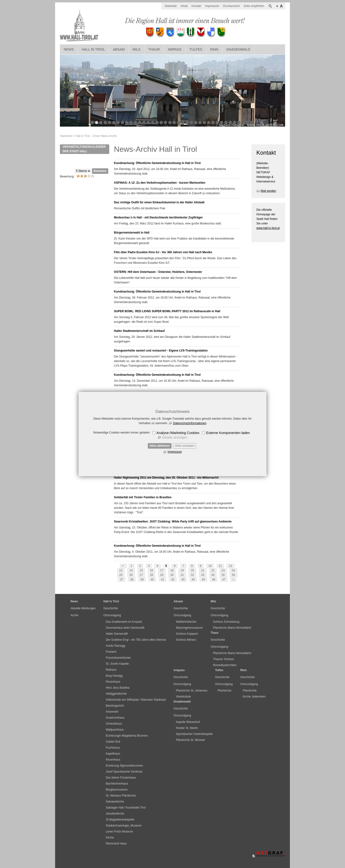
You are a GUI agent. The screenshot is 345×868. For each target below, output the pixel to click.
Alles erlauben (185, 446)
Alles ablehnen (160, 446)
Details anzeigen (175, 437)
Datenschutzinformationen (190, 423)
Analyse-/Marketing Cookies (178, 433)
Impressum (175, 452)
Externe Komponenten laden (228, 433)
